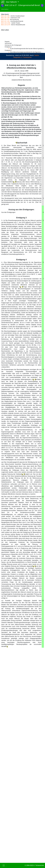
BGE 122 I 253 (5, 21)
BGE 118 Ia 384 (6, 23)
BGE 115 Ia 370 (6, 25)
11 (43, 462)
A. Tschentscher (27, 57)
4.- (9, 52)
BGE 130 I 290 (5, 16)
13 (43, 601)
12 (43, 497)
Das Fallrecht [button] (9, 2)
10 (43, 430)
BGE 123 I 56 (5, 19)
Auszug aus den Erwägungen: (21, 210)
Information (5, 9)
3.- (9, 49)
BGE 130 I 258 (5, 18)
